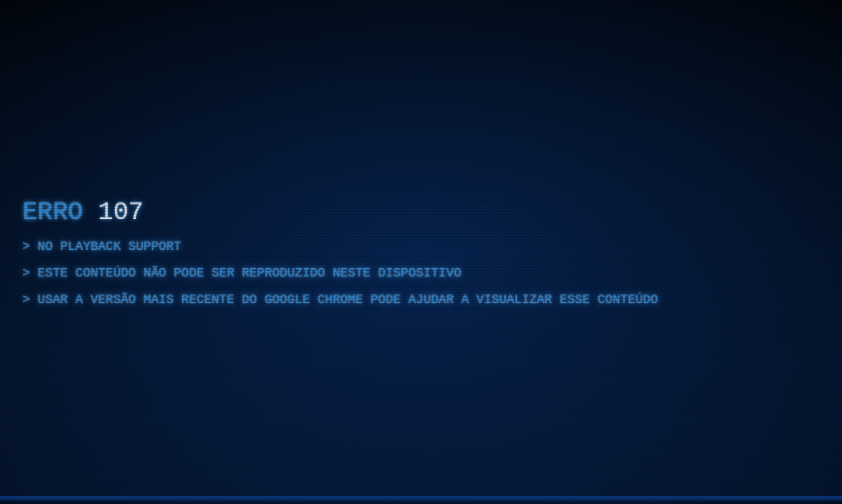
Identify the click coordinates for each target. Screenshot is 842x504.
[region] (421, 252)
